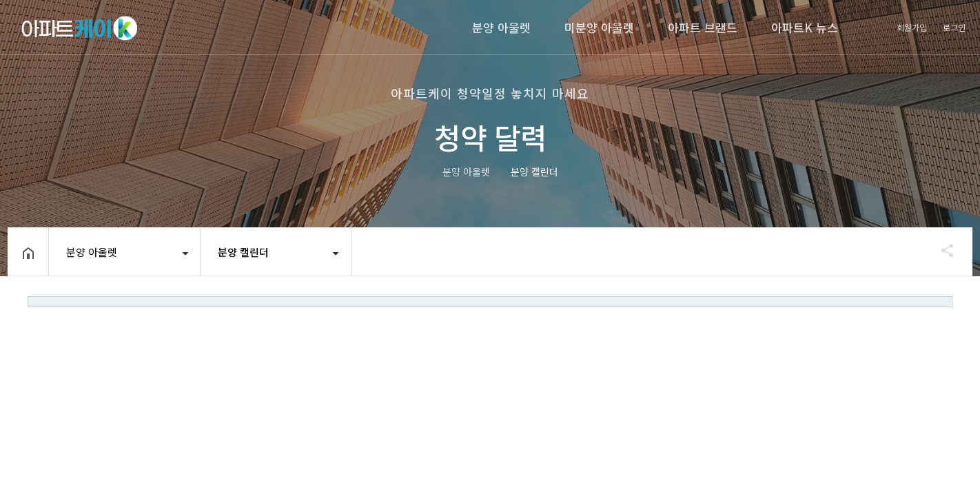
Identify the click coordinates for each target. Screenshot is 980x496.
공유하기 (941, 250)
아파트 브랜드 (703, 27)
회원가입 (912, 27)
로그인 (954, 27)
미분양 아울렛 (599, 27)
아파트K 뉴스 (805, 27)
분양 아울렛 (501, 27)
